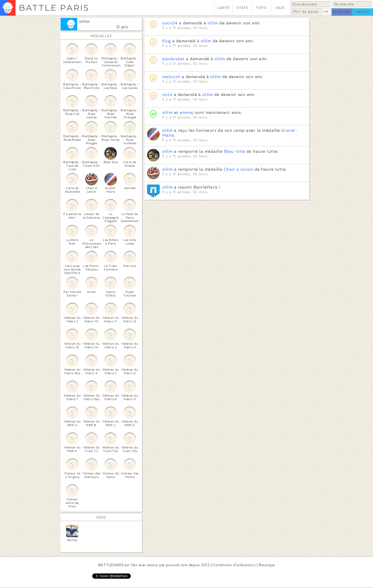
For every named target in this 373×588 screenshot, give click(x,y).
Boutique (267, 565)
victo (167, 95)
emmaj (187, 112)
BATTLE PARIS (54, 8)
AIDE (280, 8)
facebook (342, 12)
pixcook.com (177, 565)
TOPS (261, 8)
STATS (242, 8)
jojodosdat (173, 59)
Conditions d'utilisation (233, 565)
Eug (166, 41)
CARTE (224, 8)
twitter (363, 12)
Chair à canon (238, 169)
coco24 (170, 23)
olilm (84, 21)
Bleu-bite (234, 151)
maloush (171, 77)
